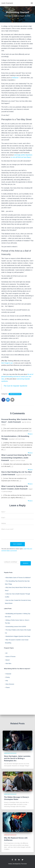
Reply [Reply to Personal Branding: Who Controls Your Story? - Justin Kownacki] (30, 434)
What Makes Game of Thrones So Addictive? (18, 578)
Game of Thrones (11, 657)
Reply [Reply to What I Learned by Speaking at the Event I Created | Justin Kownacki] (30, 501)
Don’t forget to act (7, 363)
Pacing (8, 677)
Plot (7, 681)
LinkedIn (19, 860)
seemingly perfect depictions (23, 155)
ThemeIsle (24, 864)
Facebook (12, 860)
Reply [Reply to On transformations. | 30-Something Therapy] (30, 453)
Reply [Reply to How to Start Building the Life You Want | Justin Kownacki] (30, 484)
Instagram (16, 860)
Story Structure (10, 684)
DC (7, 653)
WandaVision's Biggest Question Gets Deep (18, 636)
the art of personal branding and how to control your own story (17, 377)
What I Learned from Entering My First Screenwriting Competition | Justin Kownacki (16, 458)
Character (8, 674)
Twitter (22, 860)
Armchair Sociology (15, 394)
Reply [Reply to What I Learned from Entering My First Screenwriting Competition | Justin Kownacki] (30, 470)
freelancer (15, 78)
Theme (8, 687)
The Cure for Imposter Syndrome (15, 386)
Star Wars (9, 663)
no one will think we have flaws (20, 157)
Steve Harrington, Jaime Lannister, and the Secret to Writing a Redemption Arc (17, 758)
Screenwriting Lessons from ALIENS (16, 627)
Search (26, 563)
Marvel (8, 660)
